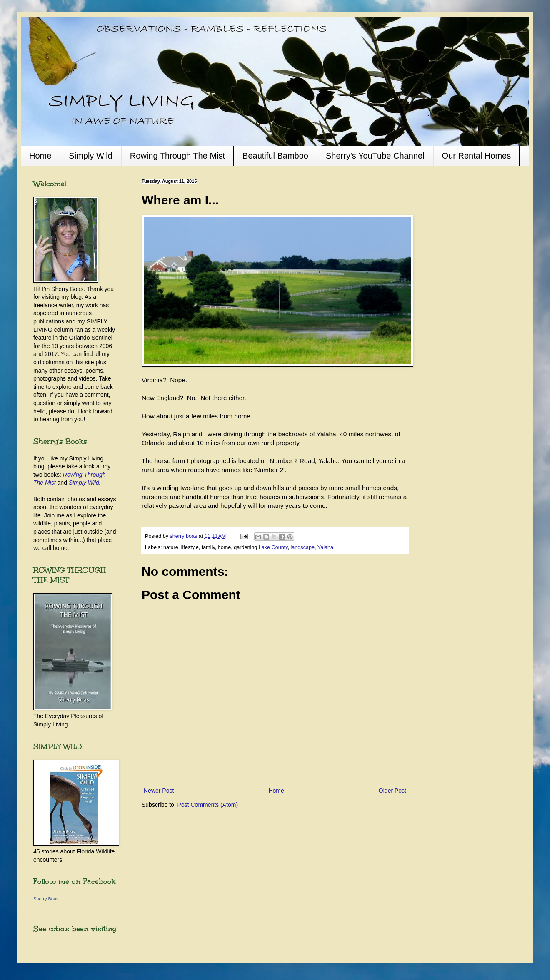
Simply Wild (90, 156)
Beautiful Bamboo (275, 156)
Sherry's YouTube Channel (375, 156)
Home (40, 156)
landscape (303, 547)
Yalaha (325, 547)
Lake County (273, 547)
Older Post (392, 791)
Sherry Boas (46, 899)
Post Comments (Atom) (208, 805)
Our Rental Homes (477, 156)
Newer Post (159, 791)
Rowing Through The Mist (177, 156)
